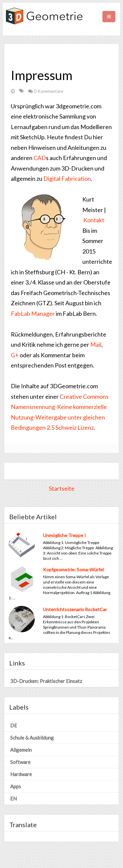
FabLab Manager (33, 313)
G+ (15, 355)
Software (20, 762)
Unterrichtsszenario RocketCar (75, 609)
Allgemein (21, 750)
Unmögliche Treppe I (64, 535)
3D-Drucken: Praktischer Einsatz (46, 681)
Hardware (21, 774)
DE (14, 725)
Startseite (62, 488)
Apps (16, 786)
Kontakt (94, 220)
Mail (96, 344)
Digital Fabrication (67, 178)
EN (13, 799)
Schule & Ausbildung (32, 738)
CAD (40, 158)
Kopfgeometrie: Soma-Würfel (73, 570)
